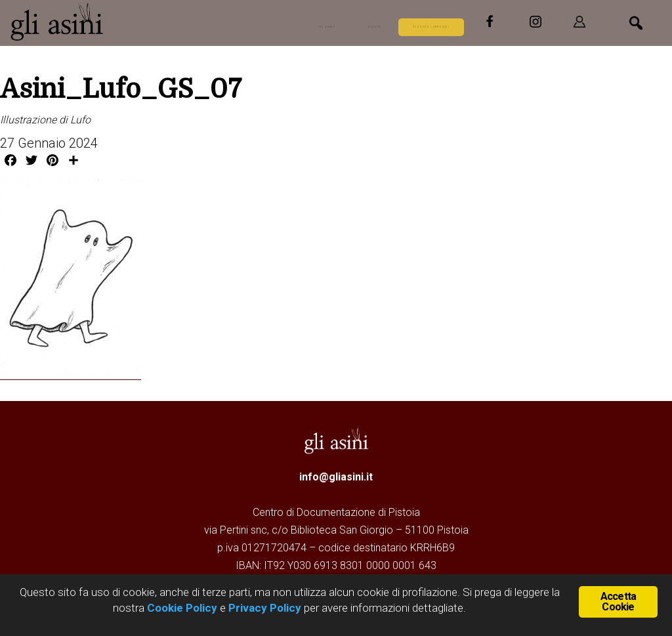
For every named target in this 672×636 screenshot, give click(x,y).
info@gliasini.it (336, 476)
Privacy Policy (265, 608)
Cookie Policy (181, 608)
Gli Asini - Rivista (108, 22)
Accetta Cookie (618, 600)
